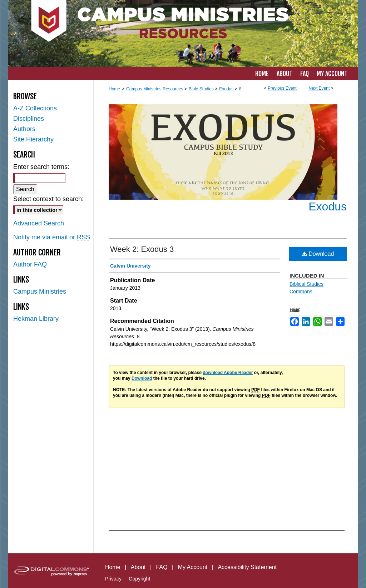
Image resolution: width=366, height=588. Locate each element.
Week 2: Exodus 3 (142, 249)
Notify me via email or (52, 237)
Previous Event (282, 88)
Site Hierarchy (33, 139)
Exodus (227, 89)
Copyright (139, 579)
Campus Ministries (40, 291)
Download (318, 254)
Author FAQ (30, 264)
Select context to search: (48, 199)
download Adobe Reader (228, 373)
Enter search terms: (41, 167)
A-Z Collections (35, 108)
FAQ (162, 567)
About (138, 567)
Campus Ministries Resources (155, 89)
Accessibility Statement (247, 567)
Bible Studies (202, 89)
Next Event (319, 88)
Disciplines (29, 119)
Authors (24, 129)
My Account (193, 567)
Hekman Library (36, 319)
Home (114, 89)
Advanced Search (39, 223)
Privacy (113, 579)
